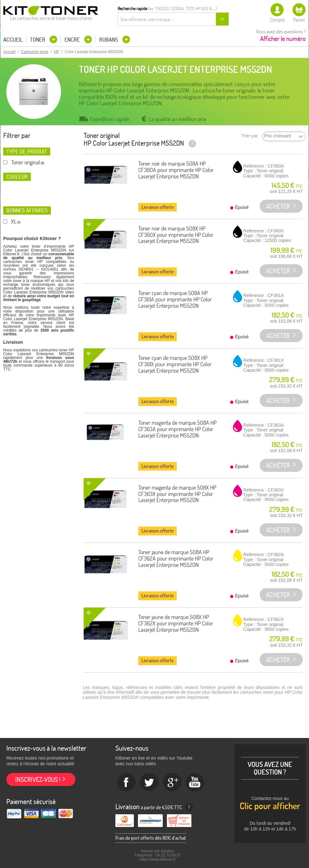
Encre (73, 40)
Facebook (127, 782)
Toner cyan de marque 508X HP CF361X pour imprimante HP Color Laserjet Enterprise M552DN (175, 364)
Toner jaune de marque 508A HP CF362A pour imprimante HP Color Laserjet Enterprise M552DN (176, 558)
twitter (149, 782)
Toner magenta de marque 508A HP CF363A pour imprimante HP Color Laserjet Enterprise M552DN (177, 429)
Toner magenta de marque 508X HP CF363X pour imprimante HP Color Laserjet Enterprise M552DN (177, 494)
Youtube (195, 782)
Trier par (250, 136)
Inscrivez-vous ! (38, 779)
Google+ (172, 782)
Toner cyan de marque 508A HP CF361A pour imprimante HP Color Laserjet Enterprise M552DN (175, 299)
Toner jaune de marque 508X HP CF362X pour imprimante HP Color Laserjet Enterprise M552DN (176, 623)
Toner (38, 40)
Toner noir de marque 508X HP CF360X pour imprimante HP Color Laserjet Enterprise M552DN (176, 235)
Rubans (109, 40)
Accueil (13, 40)
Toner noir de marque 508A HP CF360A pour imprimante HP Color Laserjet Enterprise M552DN (176, 170)
